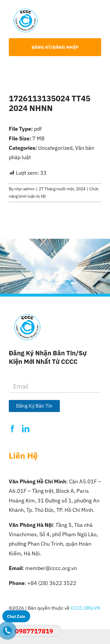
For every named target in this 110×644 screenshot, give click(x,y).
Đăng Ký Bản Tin (34, 406)
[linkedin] (26, 429)
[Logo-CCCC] (26, 11)
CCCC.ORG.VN (85, 608)
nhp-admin (24, 189)
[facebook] (12, 429)
